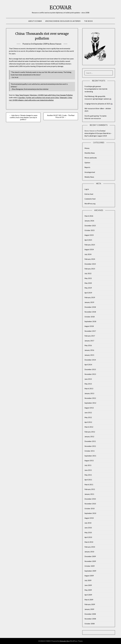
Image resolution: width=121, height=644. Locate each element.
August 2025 (89, 235)
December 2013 (90, 369)
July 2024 (88, 254)
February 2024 (90, 259)
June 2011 (88, 470)
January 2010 (89, 552)
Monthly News (90, 153)
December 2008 (90, 614)
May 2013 (88, 384)
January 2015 (89, 355)
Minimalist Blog (65, 641)
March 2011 (89, 485)
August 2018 (89, 326)
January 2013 (89, 393)
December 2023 (90, 264)
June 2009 (88, 585)
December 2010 (90, 499)
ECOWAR (60, 8)
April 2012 (88, 422)
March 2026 (89, 216)
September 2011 (90, 456)
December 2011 (90, 441)
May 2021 (88, 278)
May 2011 (88, 475)
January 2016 (89, 350)
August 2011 (89, 461)
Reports (87, 167)
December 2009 (90, 556)
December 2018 (90, 307)
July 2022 (88, 273)
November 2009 (90, 561)
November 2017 (90, 331)
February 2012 (90, 432)
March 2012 (89, 427)
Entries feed (89, 194)
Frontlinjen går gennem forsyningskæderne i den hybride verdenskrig (96, 89)
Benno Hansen (56, 44)
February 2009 (90, 604)
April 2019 (88, 293)
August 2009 (89, 576)
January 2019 (89, 302)
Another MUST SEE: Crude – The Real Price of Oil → (61, 116)
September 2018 (90, 321)
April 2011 (88, 480)
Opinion (87, 163)
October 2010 (90, 508)
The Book (88, 21)
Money (87, 148)
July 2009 (88, 580)
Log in (87, 189)
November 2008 (90, 619)
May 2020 (88, 283)
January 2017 (89, 341)
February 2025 (90, 245)
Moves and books (91, 158)
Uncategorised (90, 172)
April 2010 (88, 537)
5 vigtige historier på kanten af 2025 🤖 (99, 104)
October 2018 (90, 317)
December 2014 (90, 360)
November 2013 (90, 374)
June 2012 (88, 413)
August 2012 (89, 408)
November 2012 (90, 398)
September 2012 (90, 403)
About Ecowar (35, 21)
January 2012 (89, 437)
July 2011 (88, 465)
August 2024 (89, 249)
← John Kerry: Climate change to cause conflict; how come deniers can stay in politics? (23, 117)
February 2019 (90, 297)
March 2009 (89, 600)
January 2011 (89, 494)
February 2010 (90, 547)
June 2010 (88, 528)
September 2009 (90, 571)
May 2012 (88, 417)
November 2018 (90, 312)
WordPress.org (90, 204)
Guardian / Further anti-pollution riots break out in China (38, 98)
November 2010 (90, 504)
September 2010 (90, 513)
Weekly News (89, 177)
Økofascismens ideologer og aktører (63, 21)
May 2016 (88, 345)
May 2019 (88, 288)
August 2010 (89, 518)
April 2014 (88, 365)
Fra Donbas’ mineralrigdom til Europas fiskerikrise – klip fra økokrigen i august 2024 (98, 133)
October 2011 (90, 451)
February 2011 (90, 489)
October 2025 (90, 230)
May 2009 (88, 590)
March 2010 (89, 542)
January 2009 (89, 609)
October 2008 (90, 624)
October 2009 (90, 566)
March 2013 (89, 389)
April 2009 (88, 595)
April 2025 (88, 240)
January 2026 (89, 221)
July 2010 (88, 523)
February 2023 (90, 269)
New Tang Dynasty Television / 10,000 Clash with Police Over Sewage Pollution (44, 95)
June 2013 (88, 379)
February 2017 (90, 336)
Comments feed (90, 199)
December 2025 (90, 226)
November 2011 (90, 446)
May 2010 (88, 532)
